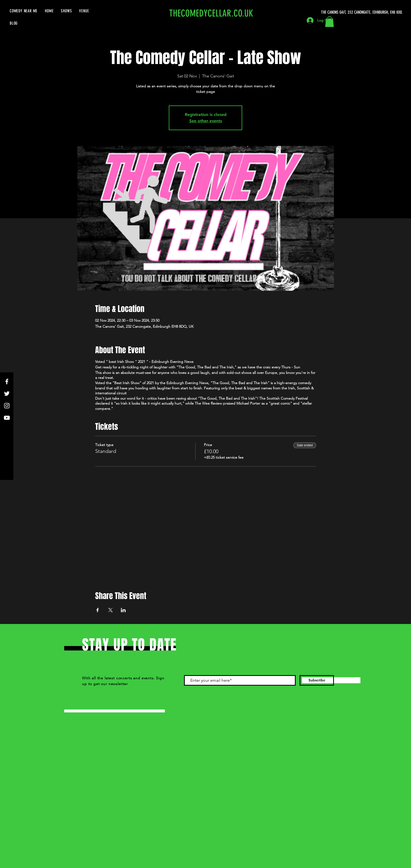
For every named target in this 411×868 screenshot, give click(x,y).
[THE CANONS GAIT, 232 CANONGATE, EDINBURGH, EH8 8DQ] (363, 12)
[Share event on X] (110, 610)
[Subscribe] (317, 680)
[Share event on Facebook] (98, 610)
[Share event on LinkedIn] (123, 610)
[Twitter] (7, 394)
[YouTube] (7, 418)
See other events (206, 121)
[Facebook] (7, 382)
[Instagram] (7, 406)
